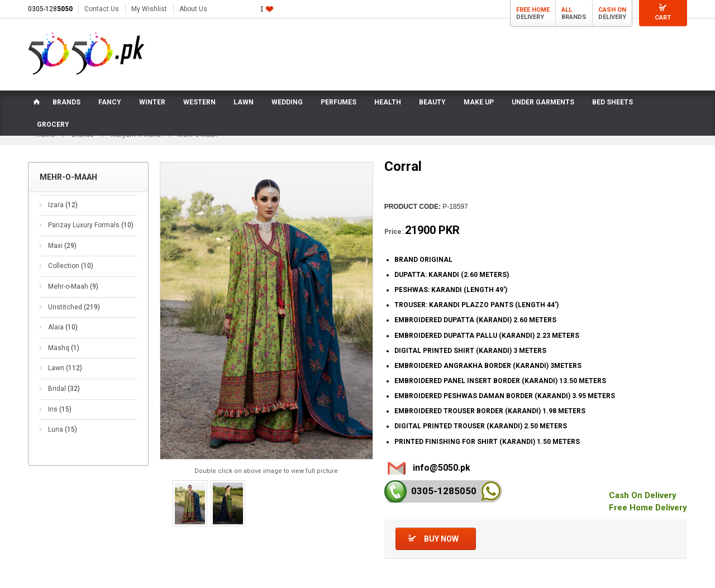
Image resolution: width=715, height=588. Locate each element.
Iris (60, 409)
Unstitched (74, 307)
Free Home (533, 10)
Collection (71, 266)
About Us (193, 9)
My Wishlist (149, 9)
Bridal (64, 389)
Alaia (63, 327)
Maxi (62, 246)
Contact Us (102, 9)
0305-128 (50, 9)
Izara (63, 205)
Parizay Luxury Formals (91, 225)
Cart (663, 18)
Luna (63, 429)
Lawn (65, 368)
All (567, 10)
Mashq (64, 348)
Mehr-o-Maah (73, 286)
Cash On (612, 10)
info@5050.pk (442, 468)
